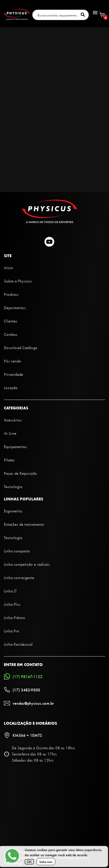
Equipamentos (15, 446)
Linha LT (10, 591)
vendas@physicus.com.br (29, 703)
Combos (11, 334)
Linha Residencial (18, 644)
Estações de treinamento (24, 524)
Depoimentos (15, 307)
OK (29, 862)
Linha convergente (19, 577)
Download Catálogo (21, 347)
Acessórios (13, 420)
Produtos (11, 294)
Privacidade (13, 374)
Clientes (11, 321)
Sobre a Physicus (18, 281)
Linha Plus (12, 604)
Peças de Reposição (20, 473)
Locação (11, 387)
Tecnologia (13, 486)
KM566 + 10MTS (23, 735)
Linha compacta (17, 551)
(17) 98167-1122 (23, 677)
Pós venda (12, 361)
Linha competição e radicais (27, 564)
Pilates (9, 460)
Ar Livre (10, 433)
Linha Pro (12, 631)
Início (8, 268)
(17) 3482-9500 (22, 690)
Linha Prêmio (15, 617)
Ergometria (13, 511)
